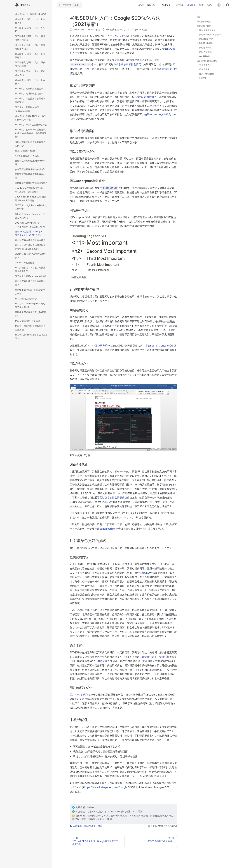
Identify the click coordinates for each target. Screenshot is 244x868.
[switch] (219, 5)
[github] (228, 5)
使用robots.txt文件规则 (158, 114)
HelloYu (91, 807)
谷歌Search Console (157, 346)
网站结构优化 (205, 48)
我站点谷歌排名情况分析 (113, 498)
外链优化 (147, 657)
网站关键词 (121, 36)
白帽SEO (145, 573)
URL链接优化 (205, 56)
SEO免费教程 (112, 29)
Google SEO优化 (138, 29)
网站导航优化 (205, 52)
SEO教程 (95, 29)
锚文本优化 (204, 69)
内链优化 (162, 657)
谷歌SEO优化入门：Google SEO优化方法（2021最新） (116, 812)
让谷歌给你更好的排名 (207, 61)
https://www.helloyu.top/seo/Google (106, 787)
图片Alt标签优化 (207, 74)
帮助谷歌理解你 (204, 26)
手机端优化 (202, 78)
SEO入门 (124, 29)
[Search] (70, 5)
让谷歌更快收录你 (205, 43)
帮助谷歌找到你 (204, 21)
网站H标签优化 (206, 39)
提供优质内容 (205, 65)
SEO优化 (100, 661)
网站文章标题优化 (207, 30)
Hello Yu (22, 5)
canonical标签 (108, 529)
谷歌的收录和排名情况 (129, 64)
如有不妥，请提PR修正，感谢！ (87, 826)
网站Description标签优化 (211, 34)
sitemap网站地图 (147, 97)
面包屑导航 (101, 346)
